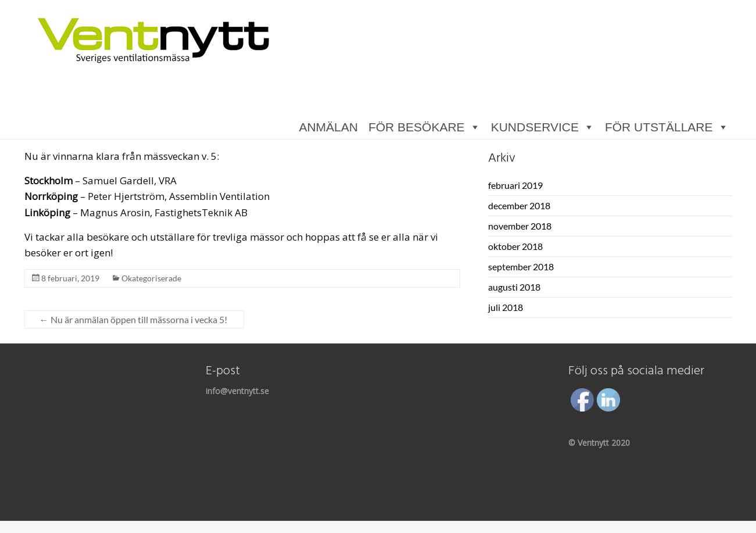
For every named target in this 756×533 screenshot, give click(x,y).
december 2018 (519, 205)
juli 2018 (506, 307)
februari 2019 (515, 185)
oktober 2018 (515, 246)
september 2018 (521, 266)
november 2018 (520, 226)
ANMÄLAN (328, 128)
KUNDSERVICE (535, 128)
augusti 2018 (514, 287)
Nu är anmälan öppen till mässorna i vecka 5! (134, 319)
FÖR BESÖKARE (417, 128)
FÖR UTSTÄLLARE (659, 128)
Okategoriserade (151, 278)
